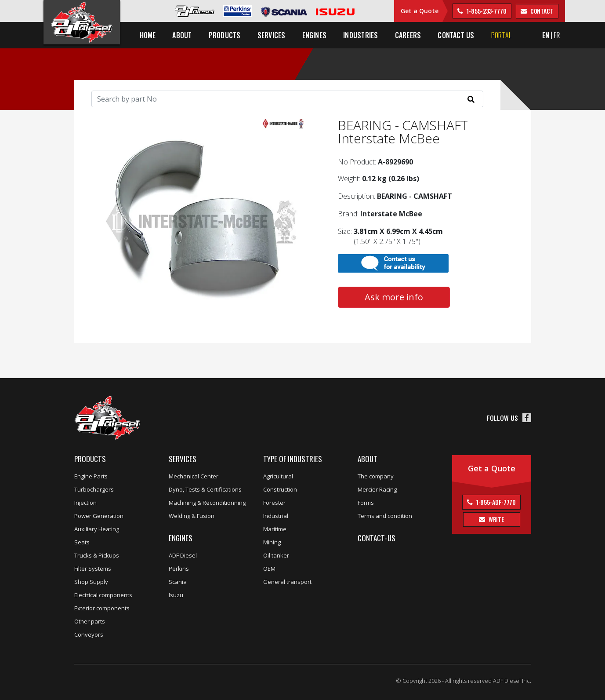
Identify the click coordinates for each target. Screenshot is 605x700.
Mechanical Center (194, 476)
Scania (178, 582)
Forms (366, 503)
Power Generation (99, 516)
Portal (501, 35)
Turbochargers (94, 489)
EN (546, 35)
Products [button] (225, 35)
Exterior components (102, 608)
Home (148, 35)
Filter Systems (93, 569)
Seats (82, 542)
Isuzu (176, 595)
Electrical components (103, 595)
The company (376, 476)
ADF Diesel (183, 555)
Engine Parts (91, 476)
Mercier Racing (377, 489)
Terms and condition (385, 516)
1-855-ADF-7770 (496, 502)
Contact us (456, 35)
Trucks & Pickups (97, 555)
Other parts (90, 621)
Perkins (179, 569)
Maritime (275, 529)
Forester (274, 503)
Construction (280, 489)
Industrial (276, 516)
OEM (269, 569)
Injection (85, 503)
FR (557, 35)
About (368, 459)
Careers (408, 35)
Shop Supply (91, 582)
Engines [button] (315, 35)
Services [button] (272, 35)
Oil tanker (276, 555)
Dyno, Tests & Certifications (205, 489)
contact (541, 11)
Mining (272, 542)
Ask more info (394, 297)
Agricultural (278, 476)
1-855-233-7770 (486, 11)
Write (496, 519)
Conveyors (89, 634)
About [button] (182, 35)
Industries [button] (360, 35)
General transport (287, 582)
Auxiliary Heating (97, 529)
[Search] (287, 99)
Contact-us (377, 538)
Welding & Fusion (192, 516)
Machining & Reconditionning (207, 503)
